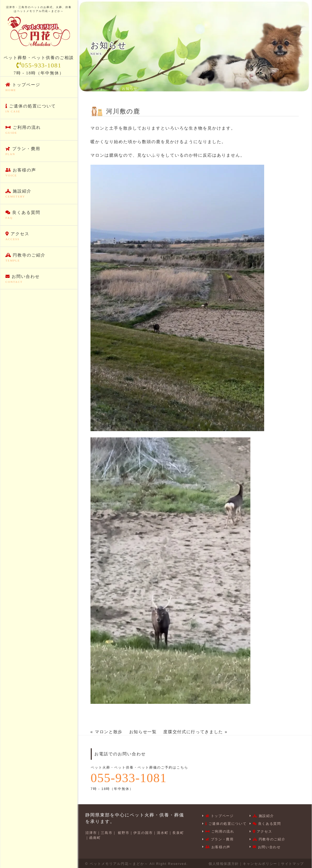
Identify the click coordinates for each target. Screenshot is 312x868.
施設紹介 (39, 194)
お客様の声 (39, 173)
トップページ (39, 88)
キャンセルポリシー (259, 863)
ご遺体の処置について (39, 109)
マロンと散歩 (109, 732)
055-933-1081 (39, 66)
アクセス (39, 237)
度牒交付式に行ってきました (195, 732)
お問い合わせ (39, 279)
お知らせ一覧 (144, 732)
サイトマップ (292, 863)
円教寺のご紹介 (39, 258)
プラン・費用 (39, 151)
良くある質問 (39, 215)
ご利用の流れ (39, 130)
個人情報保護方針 (222, 863)
